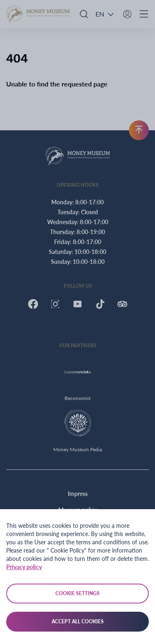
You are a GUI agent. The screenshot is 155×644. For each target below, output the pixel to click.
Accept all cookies (78, 621)
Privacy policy (24, 567)
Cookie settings (77, 593)
